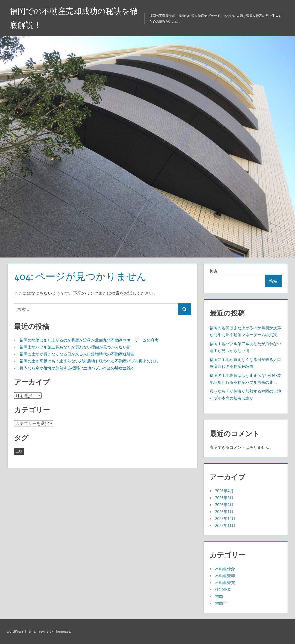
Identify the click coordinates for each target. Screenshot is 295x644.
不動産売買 (225, 582)
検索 (214, 271)
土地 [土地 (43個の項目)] (19, 451)
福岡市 (221, 603)
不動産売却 (225, 576)
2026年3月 (224, 498)
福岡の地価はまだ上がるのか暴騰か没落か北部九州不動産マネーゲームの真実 (89, 340)
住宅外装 (223, 589)
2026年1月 (224, 512)
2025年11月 (225, 525)
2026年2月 (224, 505)
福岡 (219, 596)
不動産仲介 (225, 569)
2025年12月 (225, 518)
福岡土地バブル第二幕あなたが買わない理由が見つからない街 (75, 347)
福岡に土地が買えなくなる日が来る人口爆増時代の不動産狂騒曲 (77, 354)
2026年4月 (224, 491)
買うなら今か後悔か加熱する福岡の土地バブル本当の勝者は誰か (77, 368)
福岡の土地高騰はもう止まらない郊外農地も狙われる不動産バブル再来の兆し (89, 361)
